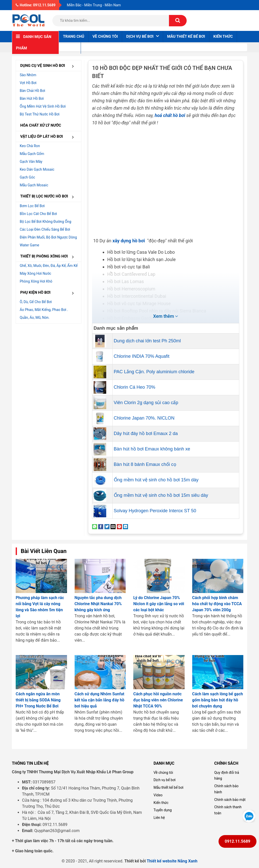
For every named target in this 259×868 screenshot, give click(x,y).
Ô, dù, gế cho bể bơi (36, 302)
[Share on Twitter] (107, 526)
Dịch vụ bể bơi (165, 780)
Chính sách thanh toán (228, 810)
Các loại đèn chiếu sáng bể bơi (45, 229)
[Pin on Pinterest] (119, 526)
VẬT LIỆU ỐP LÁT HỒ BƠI (49, 137)
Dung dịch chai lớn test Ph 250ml (147, 341)
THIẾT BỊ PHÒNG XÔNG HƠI (49, 257)
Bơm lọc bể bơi (32, 206)
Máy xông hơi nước (35, 273)
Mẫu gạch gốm (32, 154)
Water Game (29, 245)
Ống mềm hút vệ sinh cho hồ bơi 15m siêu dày (161, 495)
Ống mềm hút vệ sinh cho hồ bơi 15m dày (156, 480)
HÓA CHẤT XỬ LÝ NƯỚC (41, 125)
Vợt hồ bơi (28, 83)
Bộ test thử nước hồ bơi (40, 114)
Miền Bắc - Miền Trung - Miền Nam (94, 5)
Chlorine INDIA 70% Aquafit (142, 356)
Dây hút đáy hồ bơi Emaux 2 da (146, 433)
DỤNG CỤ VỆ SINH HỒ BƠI (49, 66)
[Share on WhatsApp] (95, 526)
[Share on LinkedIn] (125, 526)
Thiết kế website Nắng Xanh (172, 861)
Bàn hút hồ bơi (32, 98)
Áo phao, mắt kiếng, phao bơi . (44, 310)
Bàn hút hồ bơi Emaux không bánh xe (152, 449)
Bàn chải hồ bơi (32, 91)
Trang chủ (74, 36)
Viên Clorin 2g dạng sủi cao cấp (146, 403)
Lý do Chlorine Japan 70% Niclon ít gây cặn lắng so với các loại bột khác (159, 604)
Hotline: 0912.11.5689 (36, 5)
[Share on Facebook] (101, 526)
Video (158, 795)
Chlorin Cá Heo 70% (135, 387)
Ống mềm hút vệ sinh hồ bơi (43, 106)
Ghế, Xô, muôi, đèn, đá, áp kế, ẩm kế (49, 266)
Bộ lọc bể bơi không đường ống (46, 222)
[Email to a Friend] (113, 526)
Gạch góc (27, 177)
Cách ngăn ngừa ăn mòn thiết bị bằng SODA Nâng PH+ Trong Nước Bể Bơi (38, 700)
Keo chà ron (30, 146)
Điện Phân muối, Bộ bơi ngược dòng (48, 237)
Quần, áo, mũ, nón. (35, 318)
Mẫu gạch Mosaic (34, 185)
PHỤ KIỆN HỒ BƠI (49, 293)
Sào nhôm (28, 75)
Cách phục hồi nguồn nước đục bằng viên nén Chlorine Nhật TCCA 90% (158, 700)
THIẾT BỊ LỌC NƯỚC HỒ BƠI (49, 197)
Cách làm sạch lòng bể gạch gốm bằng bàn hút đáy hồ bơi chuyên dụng (218, 700)
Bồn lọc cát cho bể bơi (38, 214)
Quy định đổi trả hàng (227, 776)
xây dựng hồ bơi (129, 241)
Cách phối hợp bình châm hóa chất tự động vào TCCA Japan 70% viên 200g (217, 604)
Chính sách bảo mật (230, 800)
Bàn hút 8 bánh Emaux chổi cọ (145, 464)
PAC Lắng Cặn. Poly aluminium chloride (154, 372)
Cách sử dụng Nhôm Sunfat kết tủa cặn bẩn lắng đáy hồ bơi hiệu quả (100, 700)
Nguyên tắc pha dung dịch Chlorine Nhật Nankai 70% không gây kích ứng (98, 604)
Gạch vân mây (31, 162)
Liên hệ (70, 48)
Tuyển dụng (163, 810)
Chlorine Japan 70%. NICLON (144, 418)
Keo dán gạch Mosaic (37, 169)
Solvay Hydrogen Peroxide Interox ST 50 (155, 511)
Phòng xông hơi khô (36, 281)
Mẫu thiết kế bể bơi (186, 36)
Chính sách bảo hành (226, 789)
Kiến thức (223, 36)
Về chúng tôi (105, 36)
